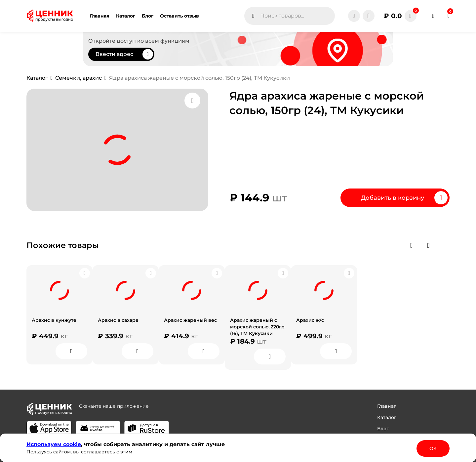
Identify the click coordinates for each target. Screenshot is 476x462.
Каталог (387, 417)
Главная (387, 406)
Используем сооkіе (54, 444)
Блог (383, 429)
